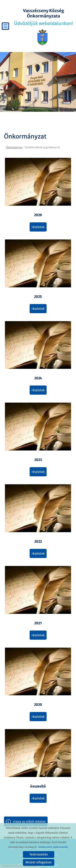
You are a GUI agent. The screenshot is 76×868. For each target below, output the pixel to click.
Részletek (38, 227)
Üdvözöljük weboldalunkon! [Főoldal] (43, 17)
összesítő (38, 786)
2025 (38, 297)
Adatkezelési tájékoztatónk (53, 847)
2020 (38, 705)
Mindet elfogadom (39, 862)
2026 (38, 215)
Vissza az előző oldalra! (29, 822)
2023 (38, 460)
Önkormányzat (14, 147)
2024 (38, 378)
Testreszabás (39, 854)
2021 (38, 623)
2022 (38, 542)
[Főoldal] (42, 37)
